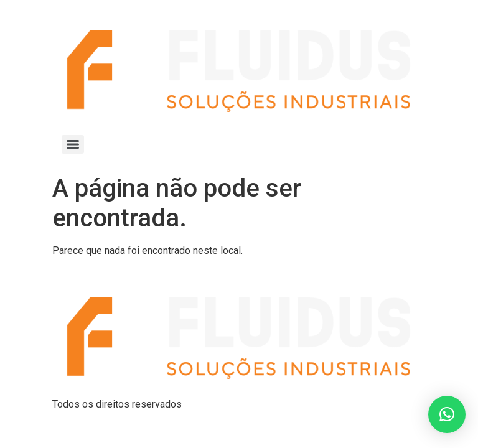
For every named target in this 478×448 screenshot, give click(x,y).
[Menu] (73, 144)
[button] (447, 414)
